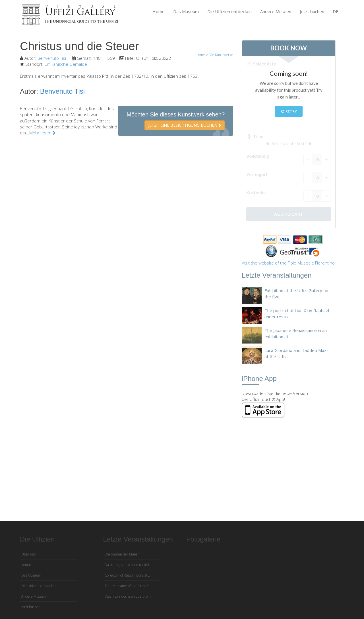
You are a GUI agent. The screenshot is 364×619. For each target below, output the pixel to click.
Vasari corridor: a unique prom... (129, 596)
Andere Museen (276, 11)
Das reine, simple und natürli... (128, 565)
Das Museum (186, 11)
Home (159, 11)
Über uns (28, 554)
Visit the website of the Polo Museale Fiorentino (288, 263)
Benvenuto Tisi (52, 58)
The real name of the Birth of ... (128, 586)
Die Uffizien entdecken (229, 11)
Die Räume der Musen (122, 554)
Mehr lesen (42, 133)
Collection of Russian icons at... (127, 575)
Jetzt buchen (312, 11)
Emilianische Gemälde (66, 64)
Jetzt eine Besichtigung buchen (185, 125)
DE (336, 11)
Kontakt (27, 565)
